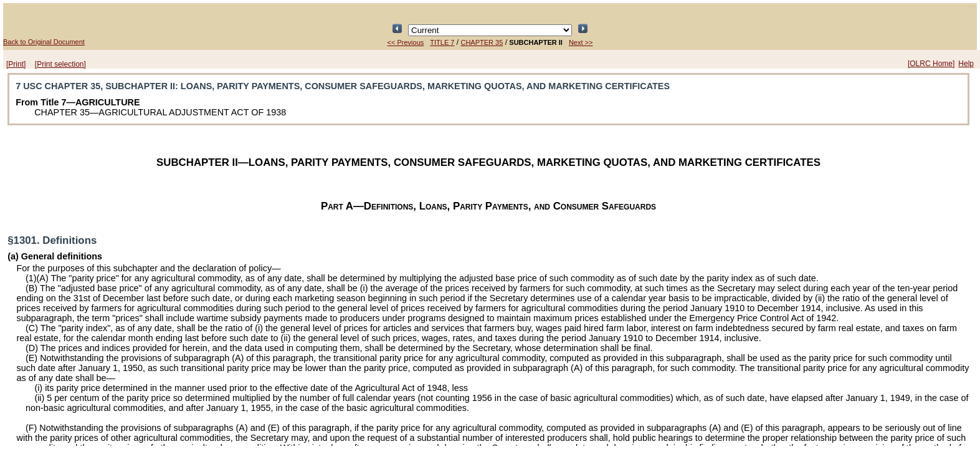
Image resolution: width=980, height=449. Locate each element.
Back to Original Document (44, 42)
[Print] (16, 64)
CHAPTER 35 (482, 42)
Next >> (581, 42)
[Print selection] (60, 64)
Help (966, 64)
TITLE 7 (442, 42)
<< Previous (406, 42)
